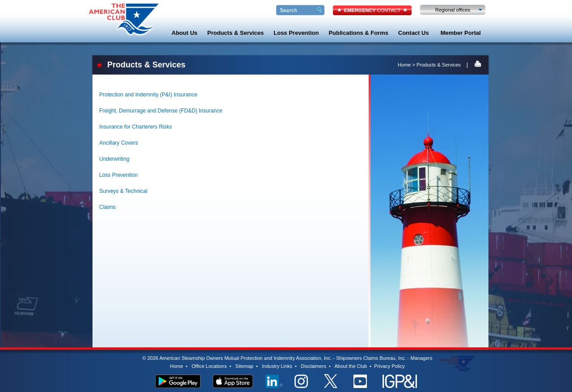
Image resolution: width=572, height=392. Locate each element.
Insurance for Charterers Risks (136, 127)
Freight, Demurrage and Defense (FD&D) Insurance (161, 111)
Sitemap (244, 366)
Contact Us (414, 33)
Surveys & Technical (123, 191)
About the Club (351, 366)
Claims (107, 207)
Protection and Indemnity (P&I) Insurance (148, 95)
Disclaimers (313, 366)
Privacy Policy (389, 366)
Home (404, 65)
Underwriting (114, 159)
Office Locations (209, 366)
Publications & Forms (358, 33)
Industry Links (277, 366)
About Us (185, 33)
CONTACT (372, 10)
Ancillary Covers (119, 143)
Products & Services (236, 33)
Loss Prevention (296, 33)
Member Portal (461, 33)
